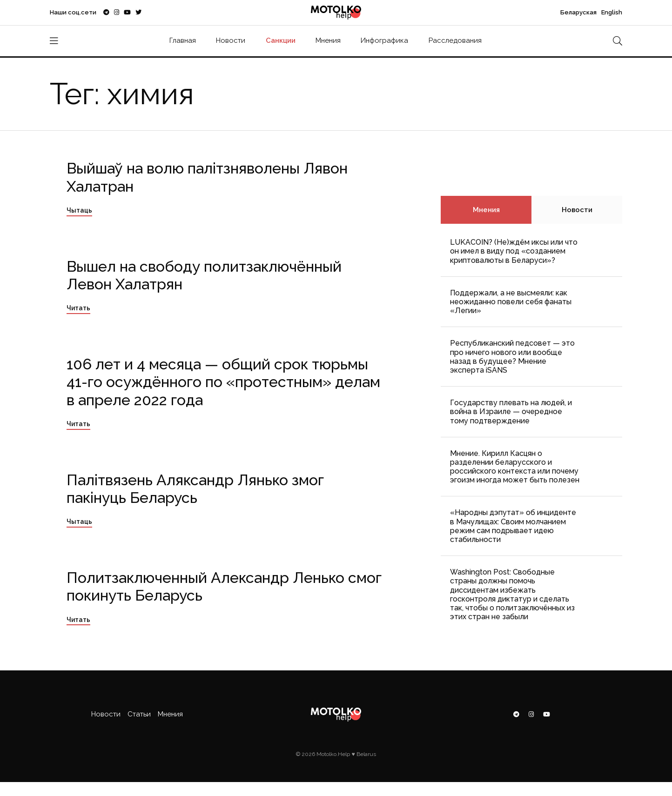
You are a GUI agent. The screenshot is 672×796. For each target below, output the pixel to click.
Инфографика (384, 40)
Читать (78, 308)
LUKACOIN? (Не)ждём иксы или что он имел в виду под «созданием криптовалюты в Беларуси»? (514, 251)
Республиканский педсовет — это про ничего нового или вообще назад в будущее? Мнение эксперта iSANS (512, 357)
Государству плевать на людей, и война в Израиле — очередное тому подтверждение (511, 411)
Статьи (139, 714)
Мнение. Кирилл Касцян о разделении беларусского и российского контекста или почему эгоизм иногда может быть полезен (515, 467)
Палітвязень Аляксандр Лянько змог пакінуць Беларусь (195, 489)
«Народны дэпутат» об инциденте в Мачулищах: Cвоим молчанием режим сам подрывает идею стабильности (513, 526)
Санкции (281, 40)
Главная (183, 40)
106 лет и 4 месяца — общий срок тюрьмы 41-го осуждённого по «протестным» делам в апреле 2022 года (223, 382)
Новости (231, 40)
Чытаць (79, 210)
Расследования (455, 40)
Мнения (328, 40)
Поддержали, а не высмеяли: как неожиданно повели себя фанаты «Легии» (511, 302)
